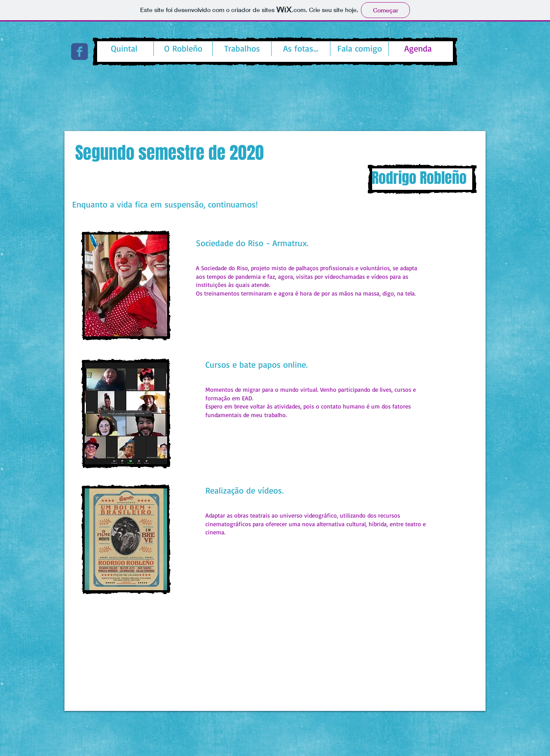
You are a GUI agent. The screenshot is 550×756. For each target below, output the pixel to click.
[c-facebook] (79, 52)
